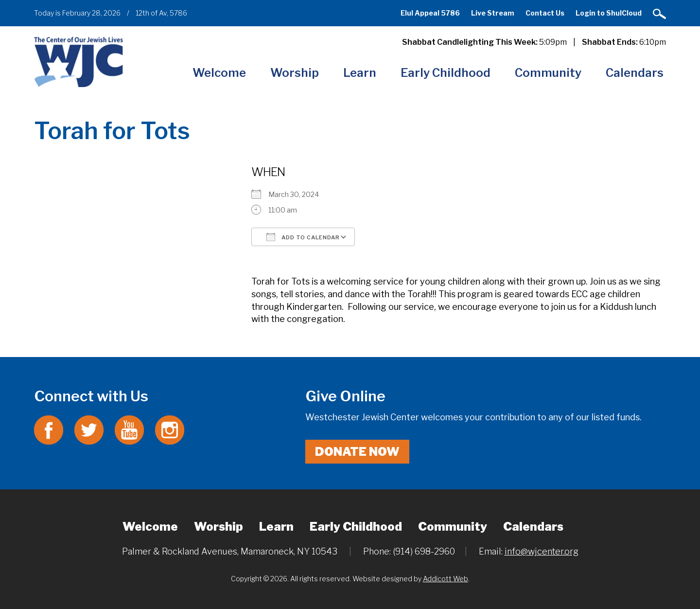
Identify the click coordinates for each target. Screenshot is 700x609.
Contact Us (545, 13)
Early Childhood (446, 73)
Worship (295, 73)
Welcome (219, 73)
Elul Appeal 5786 (430, 13)
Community (548, 73)
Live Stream (493, 13)
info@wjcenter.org (542, 551)
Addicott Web (446, 579)
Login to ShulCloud (609, 13)
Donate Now (357, 452)
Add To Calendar (303, 237)
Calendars (635, 73)
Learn (360, 73)
